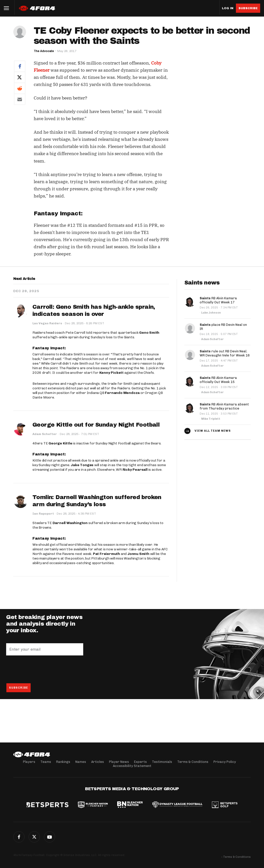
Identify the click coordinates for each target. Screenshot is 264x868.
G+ (50, 837)
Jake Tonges (82, 465)
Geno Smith (149, 333)
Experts (140, 762)
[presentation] (45, 669)
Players (29, 762)
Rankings (63, 762)
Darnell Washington (70, 523)
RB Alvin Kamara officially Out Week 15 (218, 380)
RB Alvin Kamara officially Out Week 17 (218, 300)
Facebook (19, 837)
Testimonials (162, 762)
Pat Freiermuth (106, 554)
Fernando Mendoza (122, 393)
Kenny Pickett (111, 373)
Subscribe (248, 8)
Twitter (34, 837)
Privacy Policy (225, 762)
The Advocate (44, 51)
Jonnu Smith (138, 554)
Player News (119, 762)
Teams (46, 762)
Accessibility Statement (132, 766)
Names (81, 762)
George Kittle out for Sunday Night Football (96, 425)
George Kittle (60, 443)
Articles (98, 762)
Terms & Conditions (193, 762)
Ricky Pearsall (135, 470)
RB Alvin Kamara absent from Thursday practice (224, 406)
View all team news (213, 431)
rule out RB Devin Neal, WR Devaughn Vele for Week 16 (225, 353)
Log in (228, 8)
